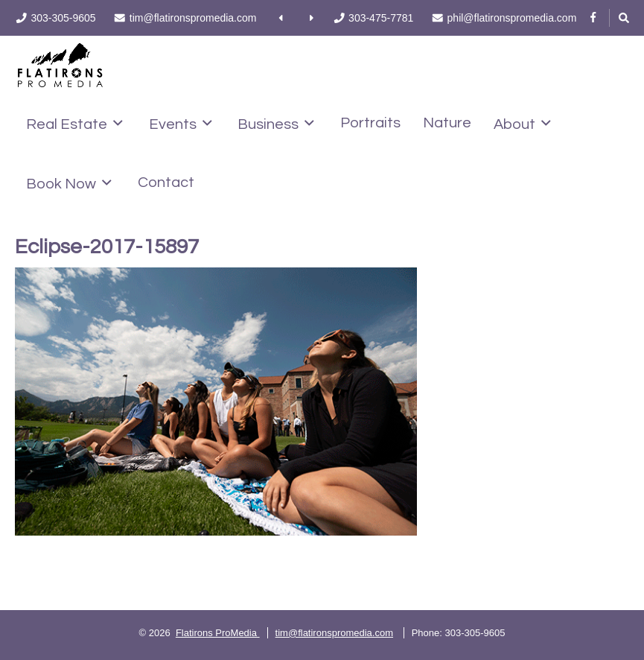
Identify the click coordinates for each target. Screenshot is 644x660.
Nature (447, 123)
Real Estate (74, 124)
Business (276, 124)
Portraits (370, 123)
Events (181, 124)
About (522, 124)
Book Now (69, 183)
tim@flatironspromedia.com (334, 633)
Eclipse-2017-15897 (107, 247)
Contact (166, 183)
